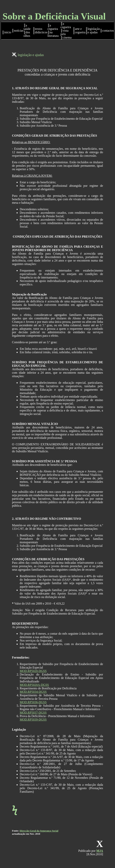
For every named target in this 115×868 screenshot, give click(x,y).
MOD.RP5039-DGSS (33, 720)
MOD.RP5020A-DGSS (34, 685)
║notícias (17, 31)
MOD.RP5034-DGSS (33, 692)
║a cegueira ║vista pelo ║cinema (66, 31)
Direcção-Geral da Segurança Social (39, 831)
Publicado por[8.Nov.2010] (91, 852)
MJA (100, 851)
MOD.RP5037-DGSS (33, 713)
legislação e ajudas (31, 55)
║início (7, 32)
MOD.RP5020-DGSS (33, 671)
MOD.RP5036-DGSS (33, 702)
